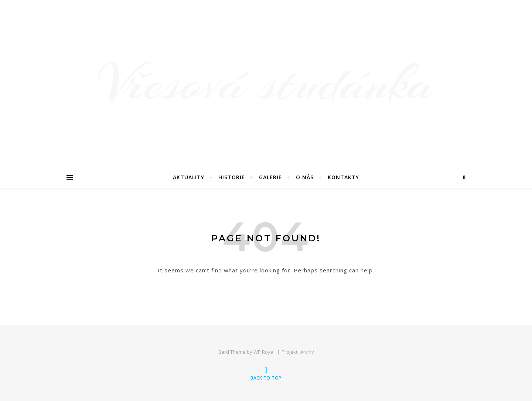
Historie (232, 177)
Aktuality (189, 177)
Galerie (270, 177)
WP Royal (264, 352)
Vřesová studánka (266, 83)
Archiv (307, 352)
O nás (305, 177)
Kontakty (343, 177)
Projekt (289, 352)
